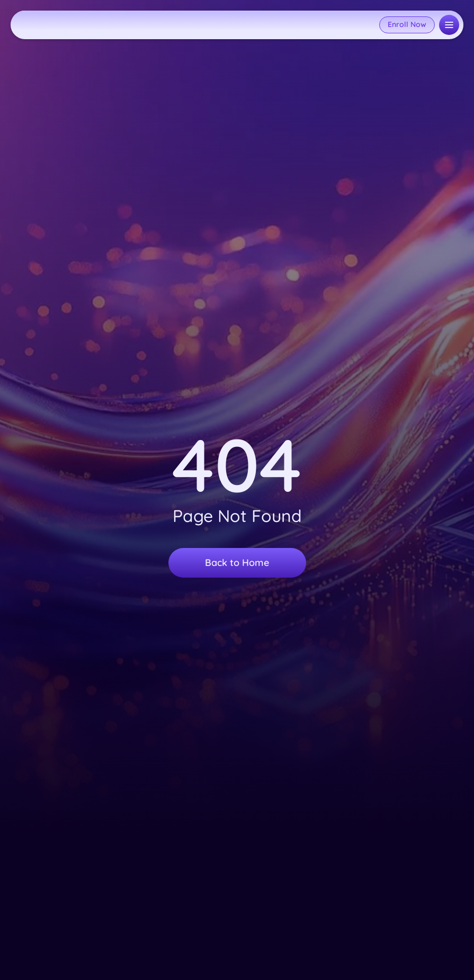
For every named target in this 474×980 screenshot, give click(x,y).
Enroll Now (407, 24)
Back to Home (237, 563)
